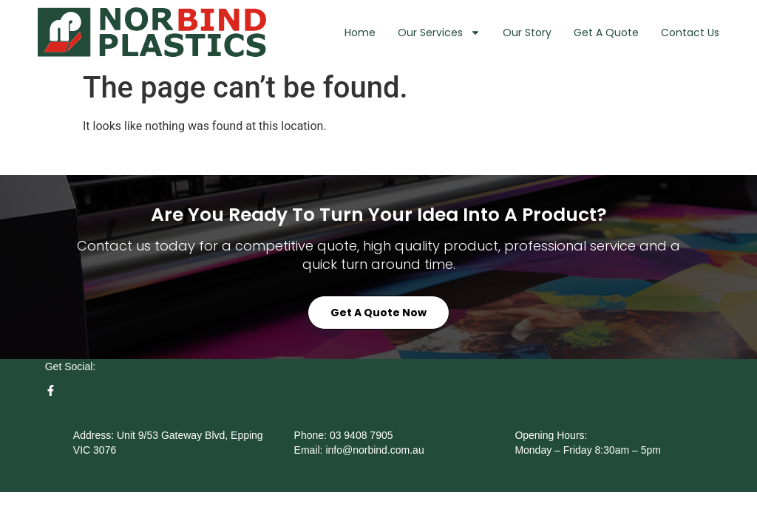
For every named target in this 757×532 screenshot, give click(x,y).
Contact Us (690, 33)
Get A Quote (606, 33)
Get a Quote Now (378, 313)
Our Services (439, 33)
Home (360, 33)
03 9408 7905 (361, 435)
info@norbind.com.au (374, 450)
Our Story (527, 33)
